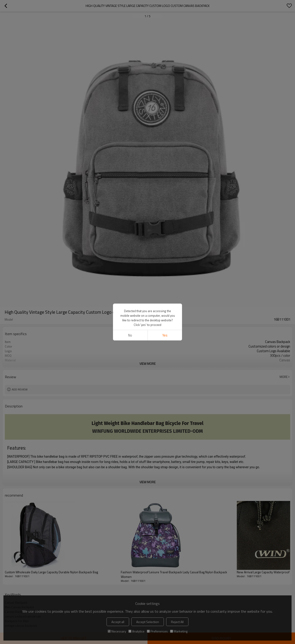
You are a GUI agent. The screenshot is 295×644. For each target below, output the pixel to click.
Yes (165, 335)
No (130, 335)
